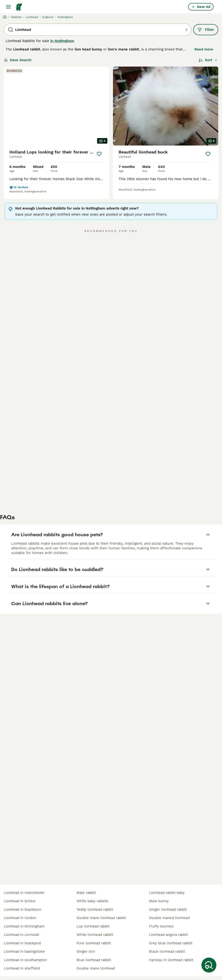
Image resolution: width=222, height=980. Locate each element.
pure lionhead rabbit (94, 943)
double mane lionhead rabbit (101, 918)
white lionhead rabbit (95, 935)
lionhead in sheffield (22, 968)
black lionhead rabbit (167, 952)
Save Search (18, 60)
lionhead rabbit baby (167, 893)
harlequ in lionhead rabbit (171, 960)
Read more (204, 49)
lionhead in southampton (25, 960)
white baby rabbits (92, 901)
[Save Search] (209, 965)
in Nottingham (62, 41)
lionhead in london (20, 918)
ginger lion (86, 952)
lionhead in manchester (24, 893)
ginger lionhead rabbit (168, 909)
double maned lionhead (169, 918)
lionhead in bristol (20, 901)
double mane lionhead (96, 968)
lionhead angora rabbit (168, 935)
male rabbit (86, 893)
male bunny (159, 901)
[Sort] (208, 60)
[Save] (99, 154)
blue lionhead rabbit (94, 960)
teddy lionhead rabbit (95, 909)
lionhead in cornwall (22, 935)
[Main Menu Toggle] (8, 7)
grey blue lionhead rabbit (171, 943)
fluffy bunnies (161, 926)
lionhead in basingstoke (24, 952)
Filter (206, 30)
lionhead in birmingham (24, 926)
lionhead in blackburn (23, 909)
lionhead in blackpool (22, 943)
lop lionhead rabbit (93, 926)
